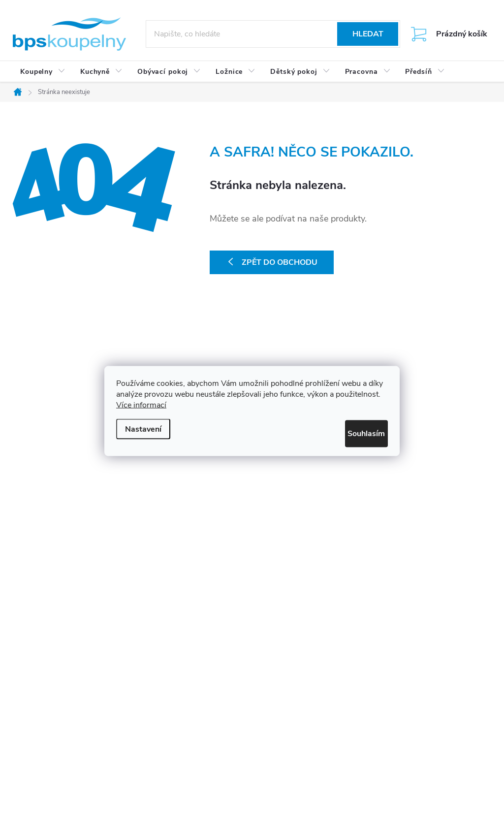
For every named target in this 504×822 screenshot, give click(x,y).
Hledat (368, 34)
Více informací (141, 407)
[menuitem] (43, 72)
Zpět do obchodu (280, 262)
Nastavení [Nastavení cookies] (143, 427)
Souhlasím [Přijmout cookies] (357, 434)
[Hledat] (273, 34)
